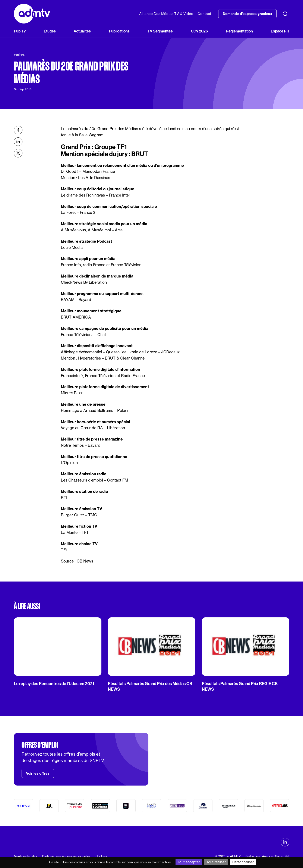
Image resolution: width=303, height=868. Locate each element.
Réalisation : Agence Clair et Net (267, 856)
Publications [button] (119, 31)
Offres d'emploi (40, 745)
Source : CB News (77, 561)
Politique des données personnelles (66, 856)
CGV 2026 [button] (199, 31)
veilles (19, 54)
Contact (204, 14)
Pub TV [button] (20, 31)
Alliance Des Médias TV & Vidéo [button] (166, 14)
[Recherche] (285, 14)
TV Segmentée (160, 31)
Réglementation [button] (239, 31)
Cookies (101, 856)
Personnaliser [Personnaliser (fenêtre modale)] (243, 862)
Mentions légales (25, 856)
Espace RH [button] (280, 31)
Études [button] (50, 31)
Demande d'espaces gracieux (247, 14)
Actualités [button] (82, 31)
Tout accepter (189, 862)
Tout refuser (216, 862)
